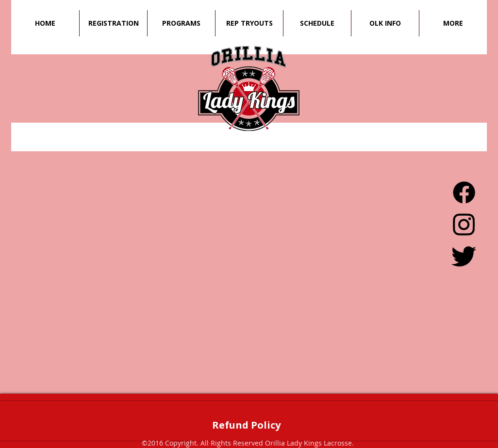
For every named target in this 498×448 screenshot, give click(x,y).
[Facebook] (464, 192)
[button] (317, 23)
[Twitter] (464, 256)
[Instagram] (464, 224)
